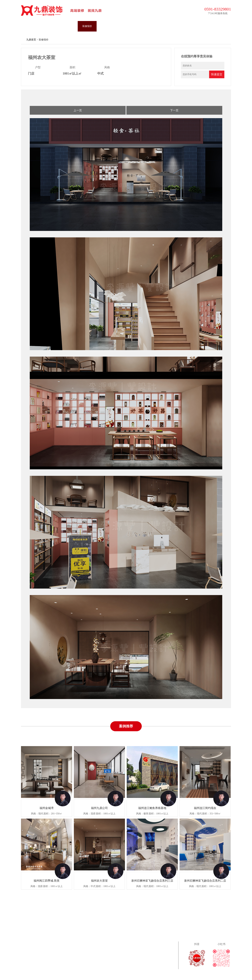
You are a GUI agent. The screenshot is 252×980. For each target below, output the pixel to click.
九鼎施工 (106, 26)
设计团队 (68, 26)
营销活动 (125, 26)
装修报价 (87, 26)
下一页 (174, 110)
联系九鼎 (182, 26)
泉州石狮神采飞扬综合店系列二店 (205, 881)
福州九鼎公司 (99, 808)
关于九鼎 (163, 26)
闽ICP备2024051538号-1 (171, 974)
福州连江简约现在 (205, 808)
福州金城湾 (47, 808)
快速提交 (217, 74)
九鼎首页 (30, 26)
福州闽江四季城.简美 (47, 881)
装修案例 (49, 26)
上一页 (78, 110)
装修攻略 (144, 26)
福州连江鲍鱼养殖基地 (152, 808)
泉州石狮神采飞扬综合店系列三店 (152, 881)
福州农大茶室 (99, 881)
